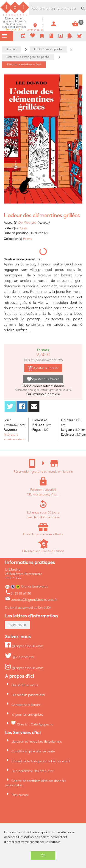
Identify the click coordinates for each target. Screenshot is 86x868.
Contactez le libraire (26, 705)
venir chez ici (35, 28)
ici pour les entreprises (27, 715)
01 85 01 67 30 (18, 594)
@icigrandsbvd (19, 657)
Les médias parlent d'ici (28, 695)
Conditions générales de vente (33, 751)
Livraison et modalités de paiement (37, 742)
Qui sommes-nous (25, 685)
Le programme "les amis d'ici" (33, 771)
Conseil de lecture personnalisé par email (41, 761)
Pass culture (20, 795)
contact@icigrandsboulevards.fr (31, 600)
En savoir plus (14, 24)
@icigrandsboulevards (24, 646)
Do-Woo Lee (27, 223)
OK (43, 856)
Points (23, 228)
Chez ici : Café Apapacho (35, 724)
